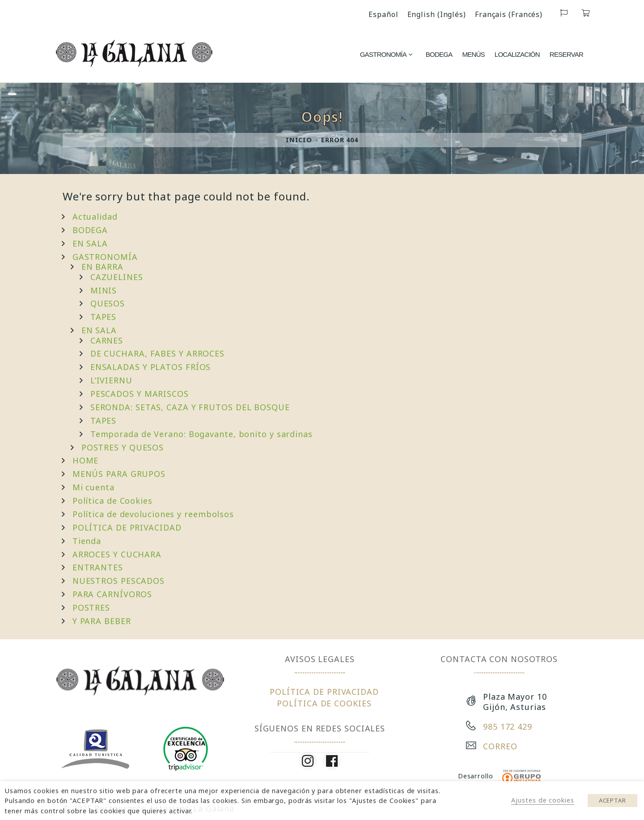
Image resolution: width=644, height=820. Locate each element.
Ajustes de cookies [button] (542, 800)
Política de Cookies (112, 501)
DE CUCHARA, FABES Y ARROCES (157, 353)
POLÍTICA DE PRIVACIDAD (127, 527)
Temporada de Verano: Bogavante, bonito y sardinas (201, 434)
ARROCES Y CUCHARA (117, 554)
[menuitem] (383, 14)
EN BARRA (102, 267)
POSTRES (91, 608)
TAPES (104, 317)
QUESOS (108, 303)
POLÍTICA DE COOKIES (324, 703)
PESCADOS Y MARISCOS (140, 394)
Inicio (299, 140)
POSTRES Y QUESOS (123, 447)
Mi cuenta (93, 487)
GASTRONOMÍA (105, 257)
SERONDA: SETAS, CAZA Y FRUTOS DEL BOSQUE (190, 407)
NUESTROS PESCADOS (119, 581)
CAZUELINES (117, 277)
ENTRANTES (98, 567)
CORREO (500, 746)
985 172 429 (508, 727)
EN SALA (90, 243)
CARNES (107, 340)
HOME (86, 460)
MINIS (104, 290)
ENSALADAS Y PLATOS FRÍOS (151, 367)
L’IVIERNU (111, 380)
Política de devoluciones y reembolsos (153, 514)
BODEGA (90, 230)
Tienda (87, 541)
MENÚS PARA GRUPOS (119, 474)
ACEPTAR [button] (612, 800)
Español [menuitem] (383, 14)
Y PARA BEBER (102, 621)
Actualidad (95, 217)
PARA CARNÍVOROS (112, 594)
